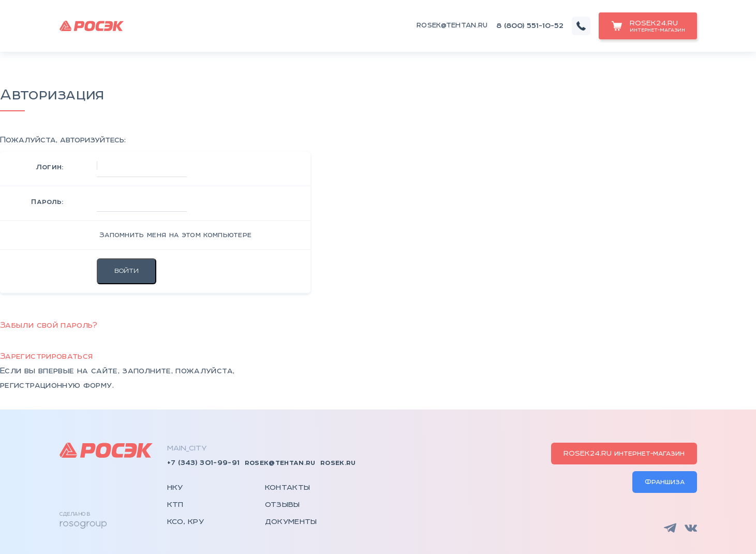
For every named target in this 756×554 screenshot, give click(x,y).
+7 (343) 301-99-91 (204, 463)
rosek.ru (338, 463)
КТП (175, 504)
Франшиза (665, 482)
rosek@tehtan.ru (452, 26)
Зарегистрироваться (46, 356)
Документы (291, 520)
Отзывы (283, 504)
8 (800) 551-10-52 (530, 26)
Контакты (288, 488)
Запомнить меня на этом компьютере (174, 235)
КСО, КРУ (186, 520)
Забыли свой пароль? (49, 325)
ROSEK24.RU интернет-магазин (624, 454)
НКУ (175, 488)
